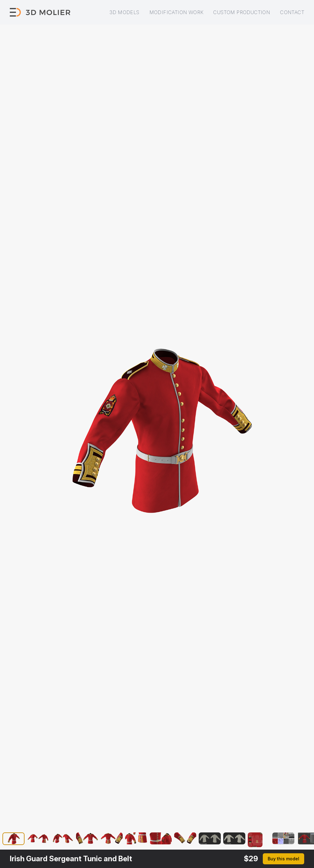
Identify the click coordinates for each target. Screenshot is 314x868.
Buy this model (283, 859)
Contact (292, 12)
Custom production (242, 12)
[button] (13, 840)
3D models (124, 12)
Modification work (176, 12)
